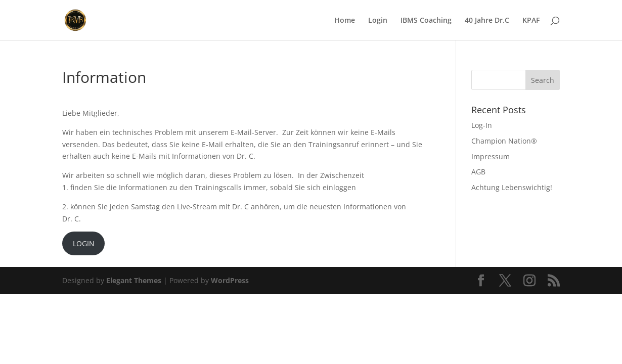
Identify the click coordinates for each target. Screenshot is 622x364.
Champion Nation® (504, 141)
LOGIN (84, 243)
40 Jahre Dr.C (487, 21)
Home (345, 21)
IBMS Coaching (426, 21)
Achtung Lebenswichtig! (512, 187)
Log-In (482, 125)
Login (378, 21)
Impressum (491, 156)
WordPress (230, 280)
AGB (478, 172)
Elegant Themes (134, 280)
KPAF (531, 21)
